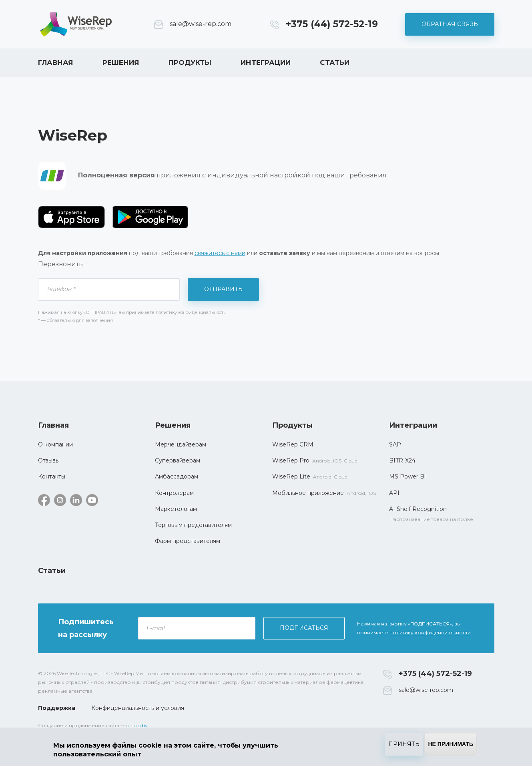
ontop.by (137, 725)
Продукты (190, 62)
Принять (404, 744)
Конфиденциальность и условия (138, 708)
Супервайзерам (178, 460)
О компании (55, 444)
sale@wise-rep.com (201, 24)
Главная (56, 62)
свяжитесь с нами (220, 253)
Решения (121, 62)
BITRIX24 (402, 460)
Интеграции (266, 62)
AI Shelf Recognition (418, 509)
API (394, 493)
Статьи (335, 62)
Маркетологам (176, 509)
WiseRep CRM (76, 24)
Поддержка (57, 708)
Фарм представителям (188, 541)
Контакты (52, 476)
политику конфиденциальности (430, 632)
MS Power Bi (407, 476)
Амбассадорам (177, 476)
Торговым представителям (193, 525)
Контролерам (174, 493)
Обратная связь (450, 24)
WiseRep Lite (291, 476)
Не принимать (451, 744)
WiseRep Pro (291, 460)
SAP (395, 444)
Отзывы (49, 460)
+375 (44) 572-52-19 (332, 24)
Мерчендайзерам (181, 444)
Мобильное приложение (308, 493)
